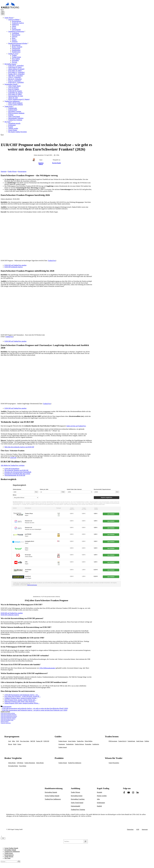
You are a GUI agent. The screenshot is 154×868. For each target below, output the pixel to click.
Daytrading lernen (77, 796)
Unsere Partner (13, 130)
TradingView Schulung (15, 120)
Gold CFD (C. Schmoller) (16, 66)
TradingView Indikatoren (13, 101)
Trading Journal (63, 747)
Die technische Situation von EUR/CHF (16, 470)
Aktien (14, 26)
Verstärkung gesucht (14, 123)
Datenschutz (130, 829)
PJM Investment (113, 741)
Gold (10, 741)
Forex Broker (23, 766)
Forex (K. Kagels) (14, 89)
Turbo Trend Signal (14, 116)
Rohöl (15, 744)
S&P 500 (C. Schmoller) (16, 76)
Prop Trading (16, 59)
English (99, 806)
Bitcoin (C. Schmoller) (15, 79)
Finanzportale (16, 48)
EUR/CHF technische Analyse (14, 267)
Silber (13, 741)
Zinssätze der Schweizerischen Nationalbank (18, 472)
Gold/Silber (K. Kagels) (15, 93)
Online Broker (12, 763)
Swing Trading (72, 741)
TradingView (52, 261)
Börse (14, 38)
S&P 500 (33, 741)
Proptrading (88, 744)
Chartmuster (62, 744)
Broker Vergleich (17, 47)
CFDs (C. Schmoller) (15, 77)
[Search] (85, 841)
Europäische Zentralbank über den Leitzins (17, 474)
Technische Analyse (18, 23)
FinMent (11, 115)
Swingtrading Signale (12, 84)
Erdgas (19, 744)
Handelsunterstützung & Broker (18, 43)
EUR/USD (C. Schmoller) (16, 82)
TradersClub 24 (122, 741)
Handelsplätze (16, 50)
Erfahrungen (12, 125)
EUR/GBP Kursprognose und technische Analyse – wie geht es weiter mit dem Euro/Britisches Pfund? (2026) (35, 708)
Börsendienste (16, 45)
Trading (14, 55)
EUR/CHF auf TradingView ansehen (15, 265)
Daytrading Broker (13, 766)
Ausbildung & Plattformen (17, 31)
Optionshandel (16, 30)
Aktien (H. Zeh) (13, 98)
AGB (138, 829)
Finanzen (15, 42)
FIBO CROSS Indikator (15, 103)
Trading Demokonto (30, 763)
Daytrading (15, 60)
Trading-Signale (63, 763)
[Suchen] (19, 862)
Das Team (8, 122)
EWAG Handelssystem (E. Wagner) (19, 99)
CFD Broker (20, 763)
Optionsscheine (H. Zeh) (16, 96)
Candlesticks (96, 744)
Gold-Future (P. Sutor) (15, 67)
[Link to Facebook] (124, 793)
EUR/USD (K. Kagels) (15, 91)
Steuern (14, 40)
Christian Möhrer (41, 164)
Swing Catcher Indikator (16, 105)
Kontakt (11, 127)
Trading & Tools (14, 54)
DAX (18, 741)
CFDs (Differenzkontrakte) (47, 668)
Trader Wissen (10, 18)
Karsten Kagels (56, 163)
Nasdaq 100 (39, 741)
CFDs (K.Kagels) (13, 88)
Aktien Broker (40, 763)
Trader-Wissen (12, 171)
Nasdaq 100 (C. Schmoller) (16, 74)
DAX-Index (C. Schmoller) (16, 72)
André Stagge (140, 741)
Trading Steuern (63, 741)
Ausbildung (15, 33)
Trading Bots (80, 741)
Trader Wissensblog (114, 763)
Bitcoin (10, 744)
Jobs (98, 799)
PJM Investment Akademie (16, 113)
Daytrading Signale (11, 64)
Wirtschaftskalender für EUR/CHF (15, 475)
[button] (2, 10)
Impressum (145, 829)
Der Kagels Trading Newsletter (18, 132)
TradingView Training (78, 810)
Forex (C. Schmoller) (15, 81)
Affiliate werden (13, 128)
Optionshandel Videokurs (16, 118)
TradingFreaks (13, 108)
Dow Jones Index (25, 741)
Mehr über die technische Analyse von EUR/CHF (19, 447)
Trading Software (79, 744)
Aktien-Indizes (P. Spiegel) (16, 69)
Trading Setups (16, 57)
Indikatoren (15, 25)
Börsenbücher (16, 35)
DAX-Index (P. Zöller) (15, 71)
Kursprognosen (17, 21)
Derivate (15, 62)
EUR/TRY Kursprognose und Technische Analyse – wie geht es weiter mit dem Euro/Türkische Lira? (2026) (35, 710)
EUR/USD (46, 741)
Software (15, 36)
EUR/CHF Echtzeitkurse (12, 469)
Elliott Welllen (89, 741)
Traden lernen (9, 106)
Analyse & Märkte (15, 20)
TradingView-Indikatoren (12, 851)
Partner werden (102, 796)
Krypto (14, 28)
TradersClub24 (13, 110)
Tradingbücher (70, 744)
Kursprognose (22, 171)
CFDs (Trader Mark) (14, 86)
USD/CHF (13, 458)
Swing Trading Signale (52, 796)
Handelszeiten (16, 52)
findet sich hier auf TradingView (76, 426)
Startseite (4, 171)
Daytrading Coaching (15, 111)
